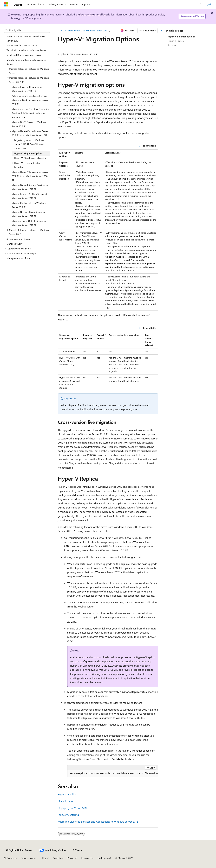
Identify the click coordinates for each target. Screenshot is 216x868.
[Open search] (201, 4)
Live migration (66, 801)
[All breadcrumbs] (61, 31)
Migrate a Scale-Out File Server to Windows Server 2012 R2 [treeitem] (29, 223)
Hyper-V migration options (181, 37)
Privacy (71, 858)
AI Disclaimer (10, 858)
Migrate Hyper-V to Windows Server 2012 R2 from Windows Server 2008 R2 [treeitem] (30, 176)
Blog (44, 858)
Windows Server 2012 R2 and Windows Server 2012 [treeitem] (26, 39)
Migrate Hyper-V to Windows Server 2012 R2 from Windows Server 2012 (87, 31)
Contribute (58, 858)
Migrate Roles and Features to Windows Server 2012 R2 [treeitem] (27, 89)
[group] (113, 774)
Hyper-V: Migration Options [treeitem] (28, 153)
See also (172, 45)
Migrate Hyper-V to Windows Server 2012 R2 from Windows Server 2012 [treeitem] (29, 144)
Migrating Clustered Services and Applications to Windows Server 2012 (98, 822)
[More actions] (162, 31)
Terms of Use (87, 858)
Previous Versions (29, 858)
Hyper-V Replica (67, 794)
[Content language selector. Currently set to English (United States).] (19, 850)
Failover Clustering (68, 815)
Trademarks (103, 858)
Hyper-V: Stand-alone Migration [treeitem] (30, 158)
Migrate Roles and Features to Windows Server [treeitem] (29, 71)
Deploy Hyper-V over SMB (73, 808)
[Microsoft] (6, 4)
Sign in (209, 4)
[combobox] (27, 30)
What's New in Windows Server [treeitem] (22, 45)
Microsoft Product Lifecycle (94, 14)
